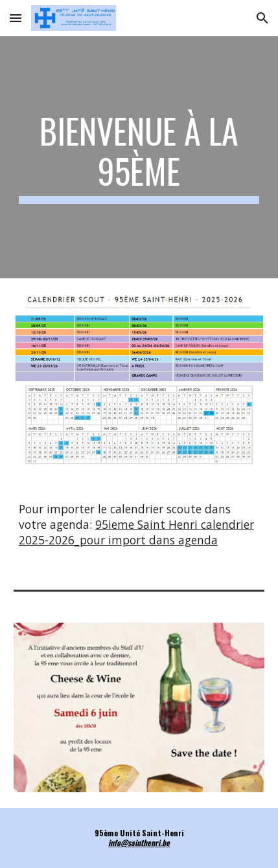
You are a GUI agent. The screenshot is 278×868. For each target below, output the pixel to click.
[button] (16, 18)
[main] (139, 158)
